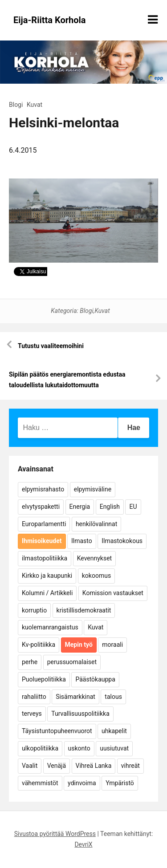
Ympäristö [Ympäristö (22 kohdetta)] (120, 783)
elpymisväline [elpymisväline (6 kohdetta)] (93, 489)
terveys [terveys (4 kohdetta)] (32, 714)
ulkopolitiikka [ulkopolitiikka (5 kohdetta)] (40, 748)
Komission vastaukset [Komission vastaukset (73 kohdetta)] (113, 593)
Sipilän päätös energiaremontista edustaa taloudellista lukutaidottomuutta (67, 380)
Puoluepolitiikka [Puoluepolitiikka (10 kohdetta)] (44, 679)
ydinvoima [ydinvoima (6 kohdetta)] (82, 783)
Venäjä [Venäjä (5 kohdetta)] (57, 766)
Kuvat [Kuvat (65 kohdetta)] (96, 627)
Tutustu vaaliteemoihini (51, 346)
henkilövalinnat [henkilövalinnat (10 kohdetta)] (96, 524)
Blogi (16, 105)
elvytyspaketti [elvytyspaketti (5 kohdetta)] (41, 507)
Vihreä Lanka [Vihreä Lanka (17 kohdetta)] (94, 766)
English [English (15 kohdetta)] (110, 507)
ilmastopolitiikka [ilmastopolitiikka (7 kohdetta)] (45, 558)
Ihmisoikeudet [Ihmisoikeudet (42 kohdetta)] (42, 541)
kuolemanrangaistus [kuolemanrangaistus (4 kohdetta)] (50, 627)
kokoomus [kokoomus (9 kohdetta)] (96, 576)
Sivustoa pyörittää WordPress (55, 834)
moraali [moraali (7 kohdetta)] (112, 645)
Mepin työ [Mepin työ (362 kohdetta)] (79, 645)
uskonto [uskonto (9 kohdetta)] (79, 748)
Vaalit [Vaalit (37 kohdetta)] (30, 766)
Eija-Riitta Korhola (50, 20)
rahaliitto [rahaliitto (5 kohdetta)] (34, 697)
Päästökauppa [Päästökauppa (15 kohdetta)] (95, 679)
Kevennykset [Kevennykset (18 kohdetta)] (94, 558)
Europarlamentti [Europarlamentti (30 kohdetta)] (44, 524)
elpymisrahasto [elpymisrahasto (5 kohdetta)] (43, 489)
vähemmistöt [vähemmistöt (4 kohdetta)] (40, 783)
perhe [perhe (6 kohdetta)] (30, 662)
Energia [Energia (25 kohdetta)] (80, 507)
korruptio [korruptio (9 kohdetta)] (34, 610)
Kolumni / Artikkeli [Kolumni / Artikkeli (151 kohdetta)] (47, 593)
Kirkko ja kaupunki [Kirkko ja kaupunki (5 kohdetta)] (47, 576)
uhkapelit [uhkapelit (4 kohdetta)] (114, 731)
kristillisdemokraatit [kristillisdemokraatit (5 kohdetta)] (84, 610)
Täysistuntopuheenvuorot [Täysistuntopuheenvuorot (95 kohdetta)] (57, 731)
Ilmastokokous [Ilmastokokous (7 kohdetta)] (122, 541)
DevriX (83, 844)
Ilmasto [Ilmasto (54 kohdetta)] (82, 541)
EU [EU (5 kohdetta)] (133, 507)
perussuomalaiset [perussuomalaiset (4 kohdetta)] (72, 662)
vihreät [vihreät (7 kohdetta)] (130, 766)
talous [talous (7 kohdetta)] (113, 697)
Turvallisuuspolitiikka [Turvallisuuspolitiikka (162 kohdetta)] (80, 714)
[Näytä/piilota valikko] (153, 20)
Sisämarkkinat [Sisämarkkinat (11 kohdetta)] (75, 697)
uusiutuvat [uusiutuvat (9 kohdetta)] (114, 748)
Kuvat (35, 105)
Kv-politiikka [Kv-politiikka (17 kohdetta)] (39, 645)
